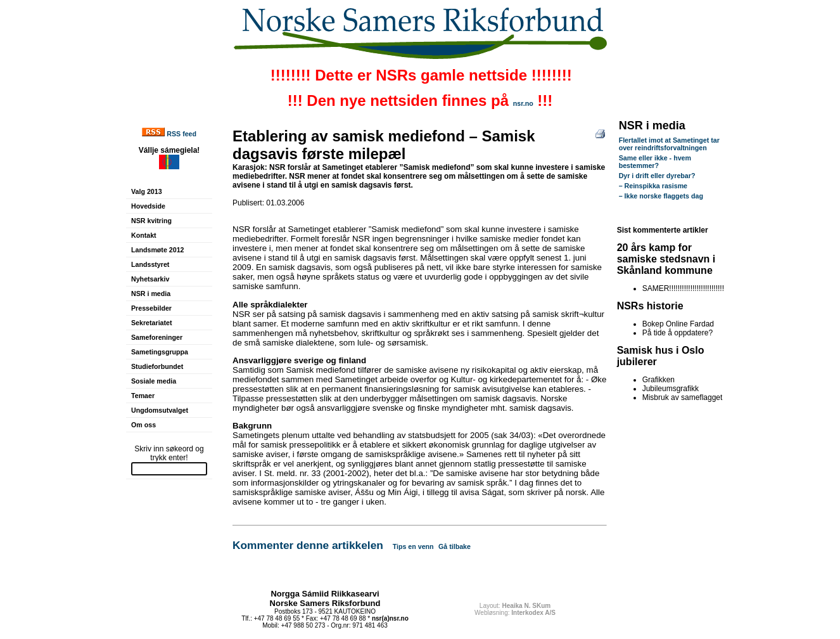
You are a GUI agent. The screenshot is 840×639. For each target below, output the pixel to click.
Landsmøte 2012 (158, 250)
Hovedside (148, 206)
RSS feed (181, 134)
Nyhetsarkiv (150, 279)
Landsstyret (150, 264)
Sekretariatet (152, 323)
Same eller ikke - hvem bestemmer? (655, 162)
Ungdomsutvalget (160, 410)
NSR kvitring (151, 221)
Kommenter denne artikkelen (308, 545)
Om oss (143, 425)
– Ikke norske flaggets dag (661, 196)
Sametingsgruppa (160, 352)
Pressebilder (151, 308)
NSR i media (151, 294)
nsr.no (523, 103)
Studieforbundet (157, 366)
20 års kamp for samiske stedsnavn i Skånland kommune (666, 259)
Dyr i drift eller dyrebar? (657, 176)
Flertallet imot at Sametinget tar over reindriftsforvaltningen (669, 144)
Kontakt (144, 235)
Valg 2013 (147, 191)
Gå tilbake (455, 546)
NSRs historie (650, 306)
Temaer (143, 396)
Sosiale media (154, 381)
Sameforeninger (157, 337)
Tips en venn (413, 546)
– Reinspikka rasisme (653, 186)
